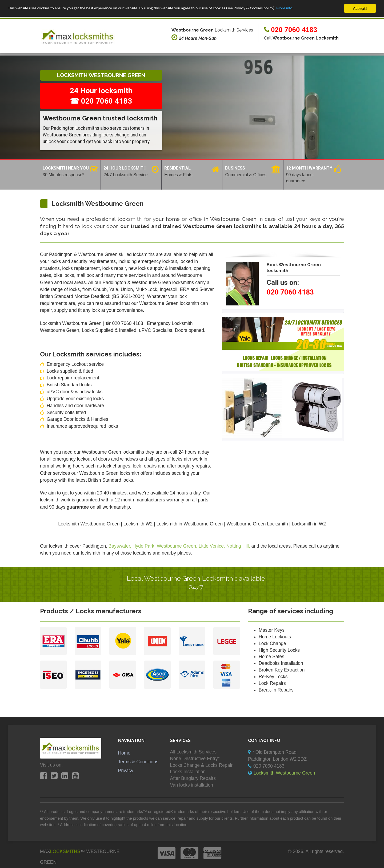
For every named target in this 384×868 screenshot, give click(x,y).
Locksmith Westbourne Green (284, 773)
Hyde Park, (145, 546)
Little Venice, (213, 546)
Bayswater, (121, 546)
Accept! (360, 8)
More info (319, 9)
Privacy (126, 771)
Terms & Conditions (138, 762)
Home (124, 753)
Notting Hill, (239, 546)
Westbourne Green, (178, 546)
